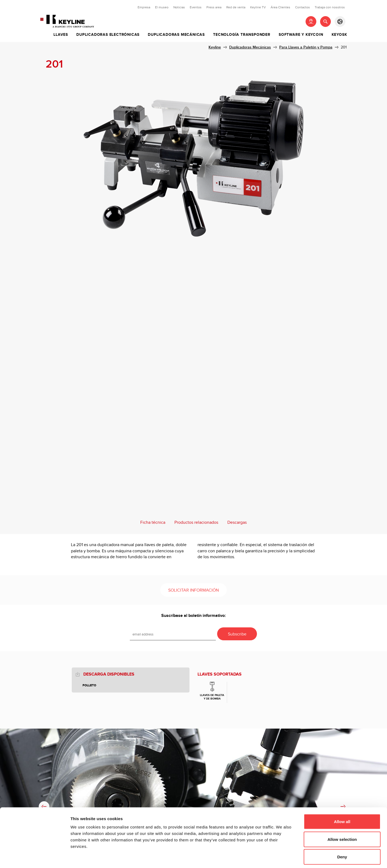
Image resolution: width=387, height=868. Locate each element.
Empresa (144, 7)
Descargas (237, 523)
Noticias (179, 7)
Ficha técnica (153, 523)
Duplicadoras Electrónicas (108, 35)
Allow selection (342, 815)
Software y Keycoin (301, 35)
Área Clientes (280, 7)
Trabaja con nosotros (330, 7)
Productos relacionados (196, 523)
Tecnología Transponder (242, 35)
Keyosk (339, 35)
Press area (214, 7)
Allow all (342, 797)
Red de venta (236, 7)
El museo (162, 7)
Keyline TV (258, 7)
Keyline (215, 47)
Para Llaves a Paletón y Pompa (306, 47)
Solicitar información (193, 590)
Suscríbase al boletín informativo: (193, 616)
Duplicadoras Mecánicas (176, 35)
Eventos (196, 7)
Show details (282, 857)
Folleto (89, 685)
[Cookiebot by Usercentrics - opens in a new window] (35, 858)
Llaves (61, 35)
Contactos (302, 7)
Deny (342, 833)
